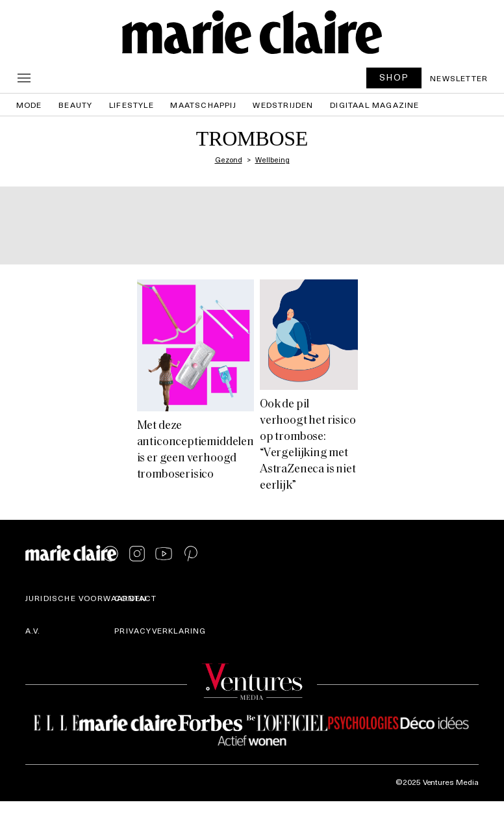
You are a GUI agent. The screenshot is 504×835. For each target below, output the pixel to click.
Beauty (75, 105)
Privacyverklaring (160, 630)
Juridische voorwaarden (86, 598)
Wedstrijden (283, 105)
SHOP (394, 77)
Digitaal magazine (374, 105)
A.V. (33, 630)
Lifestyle (132, 105)
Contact (135, 598)
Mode (29, 105)
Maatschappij (203, 105)
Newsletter (459, 78)
